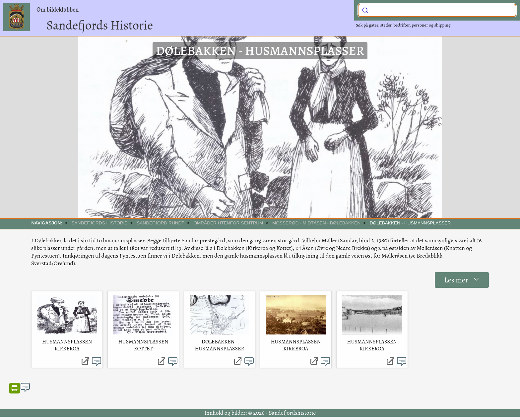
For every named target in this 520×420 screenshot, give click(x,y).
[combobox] (437, 10)
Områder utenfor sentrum (228, 223)
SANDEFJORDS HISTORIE (100, 223)
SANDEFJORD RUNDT (161, 223)
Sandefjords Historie (100, 25)
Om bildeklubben (58, 10)
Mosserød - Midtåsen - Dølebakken (316, 223)
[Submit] (365, 10)
